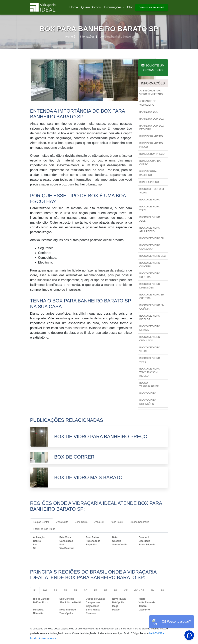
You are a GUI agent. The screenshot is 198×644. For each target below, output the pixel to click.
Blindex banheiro (151, 136)
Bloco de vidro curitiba (150, 275)
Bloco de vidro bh (152, 238)
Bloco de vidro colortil (150, 265)
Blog (130, 7)
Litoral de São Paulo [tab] (44, 529)
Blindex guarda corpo (150, 163)
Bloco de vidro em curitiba (152, 296)
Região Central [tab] (42, 522)
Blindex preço (149, 182)
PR (76, 590)
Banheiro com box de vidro (152, 128)
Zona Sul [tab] (99, 522)
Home (75, 8)
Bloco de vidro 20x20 (150, 208)
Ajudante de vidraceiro (148, 103)
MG (45, 590)
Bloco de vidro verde (150, 349)
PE (106, 590)
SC (86, 590)
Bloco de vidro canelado (150, 247)
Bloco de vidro (150, 200)
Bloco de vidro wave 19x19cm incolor (150, 372)
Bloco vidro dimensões (148, 402)
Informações (113, 7)
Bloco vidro (148, 393)
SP (66, 590)
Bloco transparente (149, 385)
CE (126, 590)
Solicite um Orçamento (153, 68)
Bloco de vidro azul (150, 219)
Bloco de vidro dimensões (150, 286)
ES (56, 590)
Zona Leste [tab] (117, 522)
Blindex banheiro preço (151, 145)
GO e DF (139, 590)
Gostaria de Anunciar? (151, 8)
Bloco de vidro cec (153, 256)
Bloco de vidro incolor (150, 318)
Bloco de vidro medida (150, 328)
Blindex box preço (152, 154)
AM (152, 590)
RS (96, 590)
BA (116, 590)
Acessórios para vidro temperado (151, 92)
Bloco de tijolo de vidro (152, 191)
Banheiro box (149, 112)
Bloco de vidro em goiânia (152, 307)
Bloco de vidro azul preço (150, 230)
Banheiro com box (152, 119)
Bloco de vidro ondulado (150, 339)
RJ (35, 590)
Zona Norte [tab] (62, 522)
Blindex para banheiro (148, 173)
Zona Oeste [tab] (81, 522)
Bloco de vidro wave (150, 360)
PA (163, 590)
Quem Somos (91, 7)
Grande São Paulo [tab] (139, 522)
